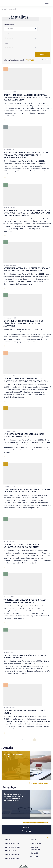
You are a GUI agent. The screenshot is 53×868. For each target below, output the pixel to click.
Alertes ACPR (35, 848)
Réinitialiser (46, 51)
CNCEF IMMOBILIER (12, 846)
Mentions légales (36, 834)
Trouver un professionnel (38, 774)
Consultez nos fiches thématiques (35, 814)
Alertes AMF (34, 844)
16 (43, 731)
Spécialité (31, 25)
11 (22, 731)
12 (26, 731)
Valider (42, 46)
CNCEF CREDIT (11, 842)
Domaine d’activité (11, 25)
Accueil (4, 9)
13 (30, 731)
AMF (28, 51)
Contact (33, 831)
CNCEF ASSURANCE (12, 838)
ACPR (32, 51)
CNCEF (8, 831)
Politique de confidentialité (35, 839)
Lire (5, 111)
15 (39, 731)
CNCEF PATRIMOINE (12, 834)
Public (6, 34)
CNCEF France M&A (12, 849)
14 (34, 731)
